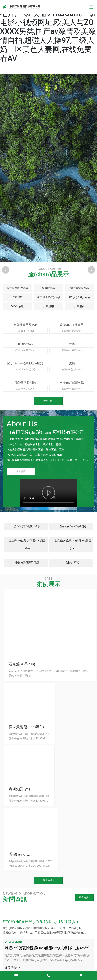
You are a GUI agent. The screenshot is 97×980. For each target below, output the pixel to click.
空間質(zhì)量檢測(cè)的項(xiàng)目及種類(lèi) (40, 922)
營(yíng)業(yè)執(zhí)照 (27, 526)
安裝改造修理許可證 (27, 563)
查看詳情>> (13, 968)
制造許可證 (73, 563)
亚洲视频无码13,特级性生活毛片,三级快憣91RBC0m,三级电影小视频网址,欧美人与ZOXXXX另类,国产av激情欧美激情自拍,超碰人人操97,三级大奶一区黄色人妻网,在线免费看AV (48, 31)
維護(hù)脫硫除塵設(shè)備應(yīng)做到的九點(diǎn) (47, 948)
